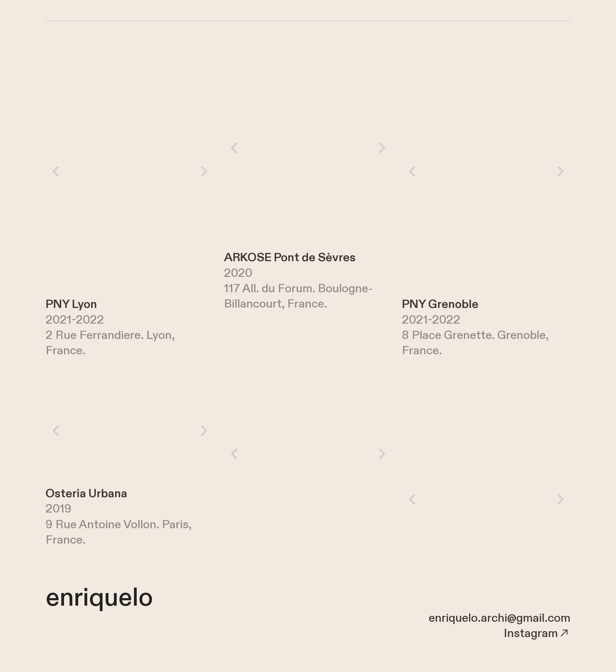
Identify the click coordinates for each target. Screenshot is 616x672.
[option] (130, 171)
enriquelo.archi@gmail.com (500, 618)
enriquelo (99, 598)
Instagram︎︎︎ (537, 634)
